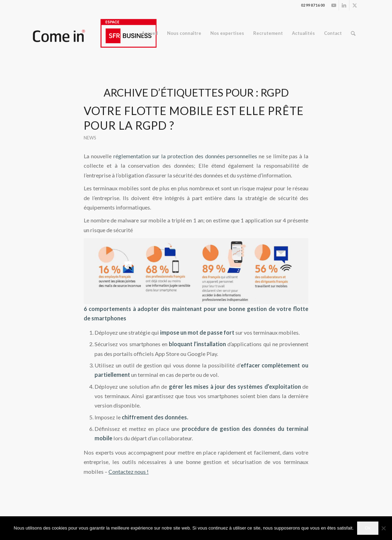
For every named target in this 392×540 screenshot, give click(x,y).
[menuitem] (150, 33)
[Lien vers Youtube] (334, 5)
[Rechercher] (353, 33)
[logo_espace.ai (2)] (94, 33)
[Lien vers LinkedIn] (344, 5)
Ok (368, 528)
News (90, 138)
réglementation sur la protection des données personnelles (185, 156)
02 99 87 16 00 (313, 5)
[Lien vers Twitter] (355, 5)
